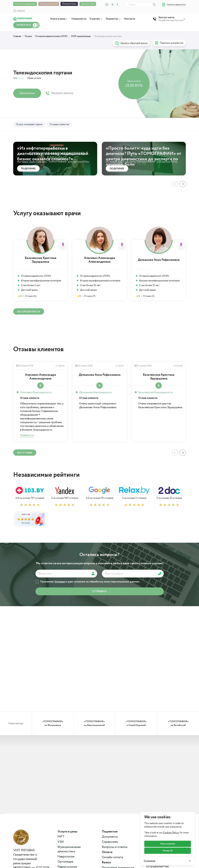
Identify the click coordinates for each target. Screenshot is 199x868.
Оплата (107, 852)
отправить (100, 592)
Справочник (110, 842)
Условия (60, 582)
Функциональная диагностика (69, 849)
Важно (106, 863)
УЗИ (61, 842)
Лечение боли (69, 4)
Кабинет (19, 11)
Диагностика (88, 4)
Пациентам (114, 19)
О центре (96, 19)
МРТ (61, 837)
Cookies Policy (171, 833)
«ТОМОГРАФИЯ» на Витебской (178, 723)
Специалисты (79, 19)
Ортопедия (65, 862)
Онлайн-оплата (112, 857)
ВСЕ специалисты (29, 312)
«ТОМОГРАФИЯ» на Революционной (94, 723)
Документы (110, 837)
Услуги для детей (49, 4)
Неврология (66, 857)
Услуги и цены (59, 19)
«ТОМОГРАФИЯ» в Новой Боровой (136, 723)
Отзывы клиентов (59, 124)
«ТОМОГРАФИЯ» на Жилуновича (53, 723)
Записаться (27, 93)
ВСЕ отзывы (25, 453)
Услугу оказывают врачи (29, 124)
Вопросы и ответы (115, 847)
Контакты (130, 19)
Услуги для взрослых (25, 4)
